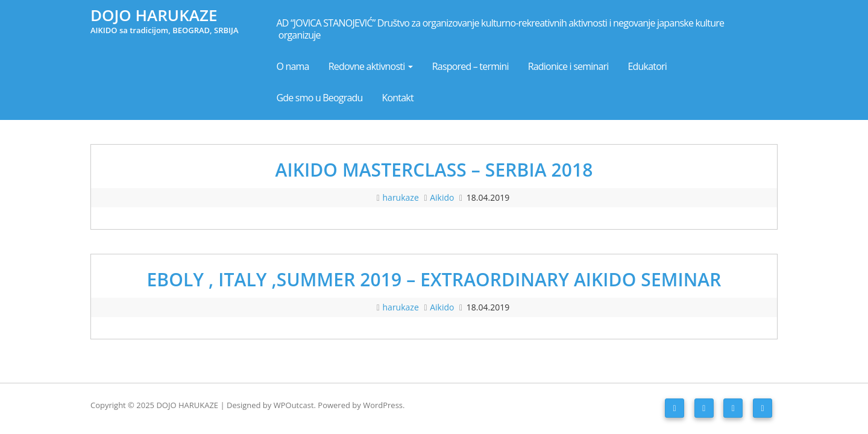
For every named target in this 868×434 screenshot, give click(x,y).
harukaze (402, 197)
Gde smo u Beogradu (320, 98)
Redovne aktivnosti (371, 66)
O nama (293, 66)
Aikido (442, 197)
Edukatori (648, 66)
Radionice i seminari (568, 66)
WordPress (383, 405)
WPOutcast (294, 405)
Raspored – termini (470, 66)
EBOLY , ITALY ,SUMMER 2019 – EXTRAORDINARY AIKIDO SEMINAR (434, 279)
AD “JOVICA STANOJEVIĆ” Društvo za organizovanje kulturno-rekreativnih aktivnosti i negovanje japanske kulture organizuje (502, 29)
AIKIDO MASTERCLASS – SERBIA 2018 (434, 170)
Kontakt (398, 98)
